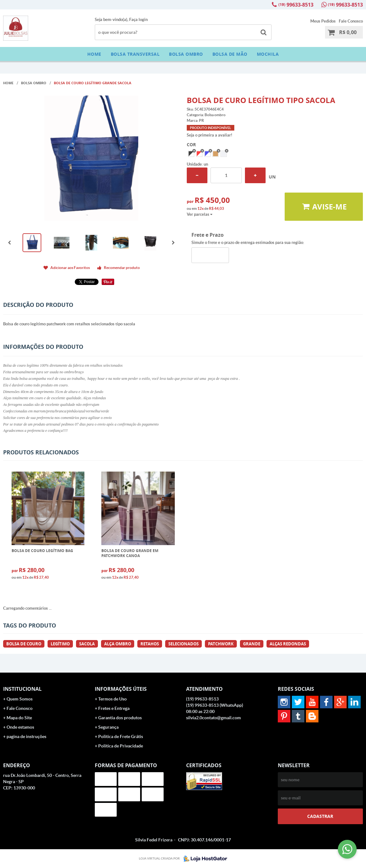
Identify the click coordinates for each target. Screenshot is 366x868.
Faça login (138, 20)
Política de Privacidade (121, 746)
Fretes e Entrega (114, 708)
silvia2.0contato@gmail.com (213, 718)
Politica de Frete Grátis (121, 736)
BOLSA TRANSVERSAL (135, 54)
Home (94, 54)
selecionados (183, 644)
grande (252, 644)
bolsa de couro (24, 644)
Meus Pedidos (323, 21)
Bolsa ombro (186, 54)
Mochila (268, 54)
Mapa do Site (19, 718)
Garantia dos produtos (120, 718)
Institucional (22, 689)
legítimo (60, 644)
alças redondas (288, 644)
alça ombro (118, 644)
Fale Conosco (351, 21)
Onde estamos (20, 727)
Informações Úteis (121, 689)
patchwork (221, 644)
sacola (87, 644)
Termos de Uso (112, 699)
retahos (150, 644)
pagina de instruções (26, 736)
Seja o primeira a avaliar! (210, 135)
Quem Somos (20, 699)
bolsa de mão (230, 54)
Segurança (108, 727)
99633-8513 (296, 5)
